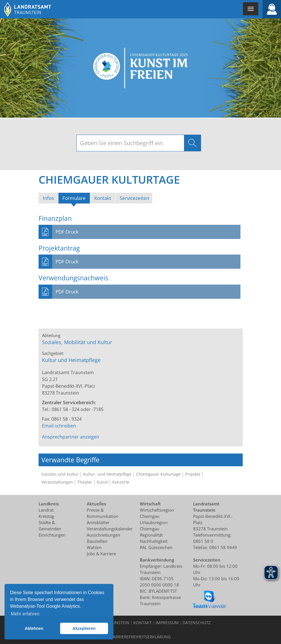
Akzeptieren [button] (84, 628)
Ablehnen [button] (34, 628)
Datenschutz (197, 623)
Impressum (167, 623)
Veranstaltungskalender (110, 529)
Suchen (193, 143)
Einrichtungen (52, 535)
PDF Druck (67, 232)
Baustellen (97, 541)
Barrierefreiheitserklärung (140, 637)
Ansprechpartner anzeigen (71, 437)
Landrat (46, 510)
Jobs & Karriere (101, 554)
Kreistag (46, 516)
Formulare (76, 198)
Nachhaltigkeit (154, 541)
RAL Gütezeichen (156, 547)
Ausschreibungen (103, 535)
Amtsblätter (98, 522)
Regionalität (151, 535)
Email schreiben (59, 426)
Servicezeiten (134, 198)
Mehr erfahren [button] (25, 614)
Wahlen (94, 547)
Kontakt (103, 198)
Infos (48, 198)
